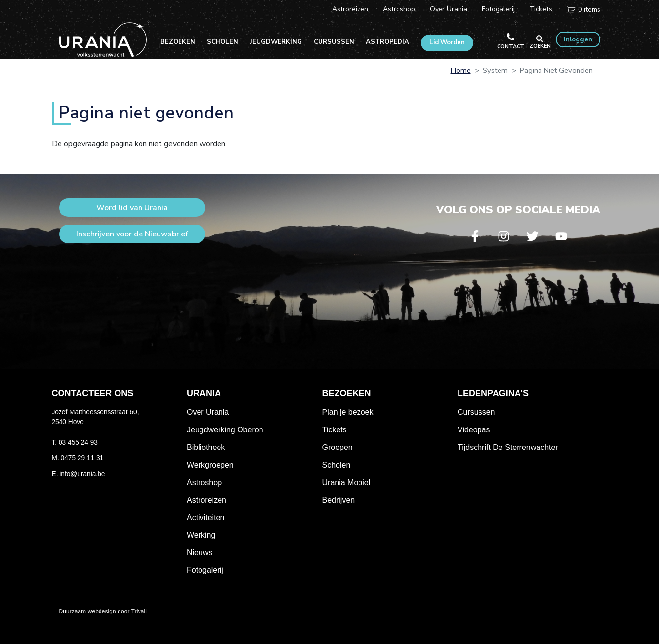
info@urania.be (82, 474)
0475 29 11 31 (82, 458)
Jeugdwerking (276, 42)
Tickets (541, 9)
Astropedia (388, 42)
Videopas (474, 430)
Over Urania (449, 9)
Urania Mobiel (347, 482)
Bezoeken (178, 42)
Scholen (222, 42)
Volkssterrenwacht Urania (103, 39)
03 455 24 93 (78, 442)
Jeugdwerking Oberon (225, 430)
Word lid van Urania (132, 208)
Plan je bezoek (348, 412)
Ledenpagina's (493, 393)
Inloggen (578, 39)
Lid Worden (447, 42)
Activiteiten (206, 517)
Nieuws (200, 553)
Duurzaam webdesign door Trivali (103, 611)
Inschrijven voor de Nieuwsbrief (132, 234)
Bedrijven (339, 500)
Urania (204, 393)
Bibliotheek (206, 447)
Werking (201, 535)
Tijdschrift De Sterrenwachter (508, 447)
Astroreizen (350, 9)
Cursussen (334, 42)
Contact (511, 47)
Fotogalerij (498, 9)
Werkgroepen (210, 465)
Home (461, 70)
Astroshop (399, 9)
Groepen (338, 447)
